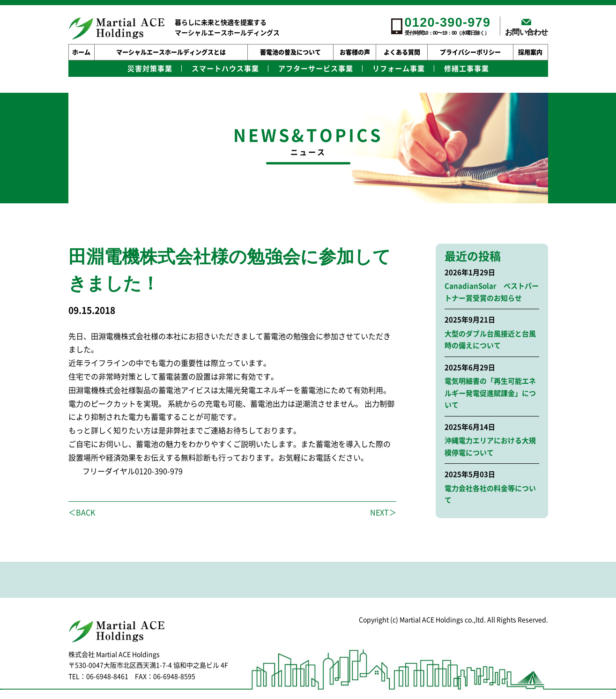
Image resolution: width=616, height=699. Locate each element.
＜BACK (82, 513)
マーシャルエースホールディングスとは (171, 52)
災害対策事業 (150, 69)
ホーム (81, 52)
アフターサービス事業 (316, 69)
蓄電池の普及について (290, 52)
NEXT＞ (383, 513)
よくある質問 (402, 52)
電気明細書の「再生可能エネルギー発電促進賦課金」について (490, 393)
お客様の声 (355, 52)
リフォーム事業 (399, 69)
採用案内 (530, 52)
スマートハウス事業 (225, 69)
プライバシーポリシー (470, 52)
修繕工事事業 (467, 69)
